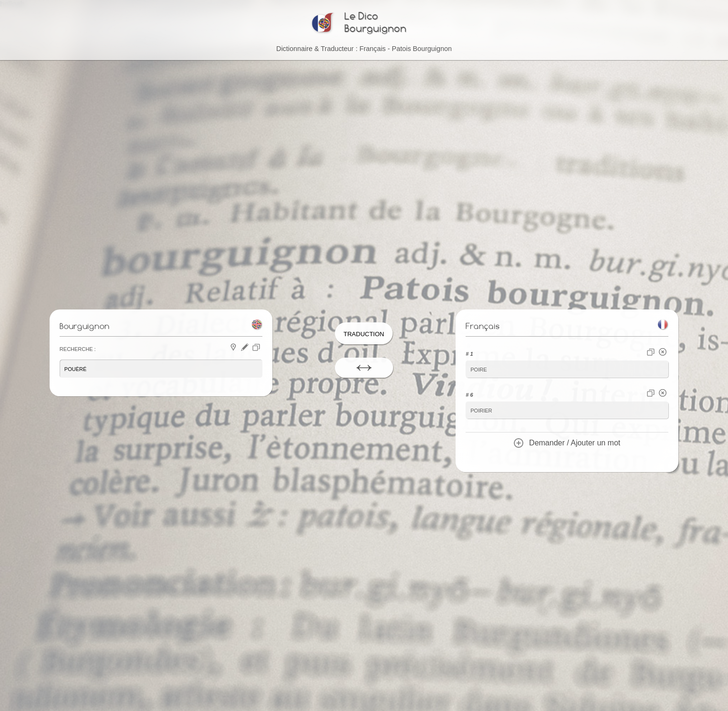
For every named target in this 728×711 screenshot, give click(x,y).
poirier (481, 410)
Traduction (364, 333)
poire (478, 369)
